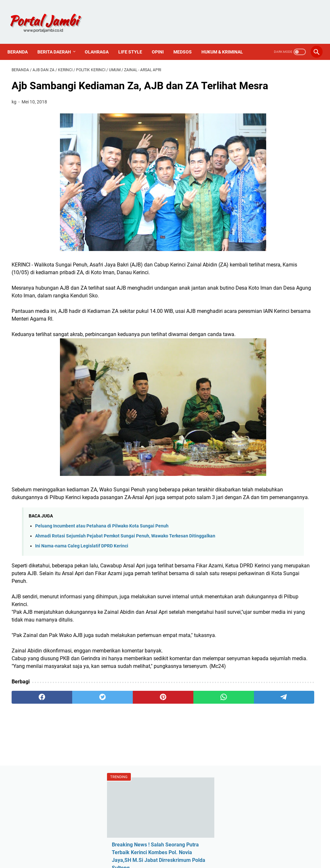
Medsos (187, 40)
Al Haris (255, 384)
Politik (253, 428)
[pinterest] (114, 776)
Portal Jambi (174, 858)
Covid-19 (256, 395)
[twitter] (73, 776)
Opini (162, 40)
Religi (252, 439)
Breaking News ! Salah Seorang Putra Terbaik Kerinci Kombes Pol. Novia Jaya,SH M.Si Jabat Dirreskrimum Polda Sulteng (277, 143)
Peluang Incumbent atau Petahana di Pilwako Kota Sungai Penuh (102, 567)
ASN (251, 362)
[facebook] (32, 776)
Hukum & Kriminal (32, 53)
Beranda (22, 40)
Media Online (261, 406)
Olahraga (101, 40)
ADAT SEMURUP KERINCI (274, 219)
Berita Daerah (58, 40)
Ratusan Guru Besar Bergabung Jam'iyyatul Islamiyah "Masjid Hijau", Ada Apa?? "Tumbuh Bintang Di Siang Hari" (278, 189)
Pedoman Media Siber (271, 500)
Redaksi (255, 478)
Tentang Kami (262, 489)
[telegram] (196, 776)
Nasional (256, 417)
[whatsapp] (155, 776)
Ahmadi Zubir (261, 373)
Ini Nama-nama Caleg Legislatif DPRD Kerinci (82, 594)
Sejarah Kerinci (263, 511)
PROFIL (204, 845)
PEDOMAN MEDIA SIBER (165, 845)
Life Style (134, 40)
